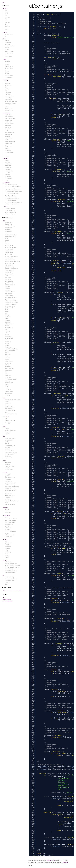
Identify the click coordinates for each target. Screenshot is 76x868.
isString (7, 374)
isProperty (8, 367)
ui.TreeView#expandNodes (12, 190)
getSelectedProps (10, 306)
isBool (7, 319)
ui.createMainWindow (11, 579)
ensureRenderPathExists (12, 519)
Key (4, 39)
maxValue (8, 92)
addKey (7, 82)
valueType (8, 512)
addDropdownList (10, 118)
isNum (7, 352)
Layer (5, 59)
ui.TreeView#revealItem (12, 204)
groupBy (8, 23)
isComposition (9, 327)
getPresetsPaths (10, 407)
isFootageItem (9, 338)
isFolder (7, 335)
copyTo (7, 41)
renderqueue (7, 515)
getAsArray (8, 543)
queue (7, 533)
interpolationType (10, 46)
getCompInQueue (10, 430)
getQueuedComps (10, 521)
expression (8, 83)
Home (4, 2)
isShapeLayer (9, 370)
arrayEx (5, 8)
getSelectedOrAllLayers (12, 302)
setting (7, 555)
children (7, 65)
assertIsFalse (8, 224)
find (6, 15)
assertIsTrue (8, 231)
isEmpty (7, 331)
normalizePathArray (11, 453)
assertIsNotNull (9, 228)
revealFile (8, 424)
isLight (7, 345)
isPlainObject (9, 361)
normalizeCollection (11, 379)
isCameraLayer (9, 324)
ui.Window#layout (10, 212)
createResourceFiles (11, 235)
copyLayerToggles (10, 466)
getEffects (8, 279)
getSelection (9, 167)
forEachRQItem (10, 263)
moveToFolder (9, 497)
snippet (5, 560)
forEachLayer (9, 34)
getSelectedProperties (11, 304)
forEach (7, 21)
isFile (6, 333)
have (6, 550)
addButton (8, 115)
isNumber (8, 354)
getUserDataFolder (10, 410)
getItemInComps (10, 285)
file (4, 436)
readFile (7, 384)
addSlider (8, 136)
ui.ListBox (6, 158)
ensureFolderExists (10, 438)
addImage (8, 125)
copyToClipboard (10, 420)
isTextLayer (8, 376)
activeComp (9, 562)
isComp (7, 326)
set (6, 154)
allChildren (8, 63)
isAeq (7, 310)
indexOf (7, 24)
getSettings (8, 528)
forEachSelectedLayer (11, 564)
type (6, 511)
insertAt (7, 26)
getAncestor (9, 166)
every (7, 12)
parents (7, 74)
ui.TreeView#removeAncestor (13, 202)
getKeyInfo (8, 42)
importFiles (8, 494)
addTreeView (9, 143)
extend (7, 240)
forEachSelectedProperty (12, 567)
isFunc (7, 340)
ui (4, 575)
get (6, 36)
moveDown (8, 169)
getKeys (7, 89)
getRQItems (9, 526)
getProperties (9, 295)
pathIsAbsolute (9, 454)
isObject (7, 358)
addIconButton (9, 124)
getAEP (7, 401)
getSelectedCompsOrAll (12, 487)
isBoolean (8, 320)
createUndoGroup (10, 237)
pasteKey (8, 381)
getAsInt (7, 548)
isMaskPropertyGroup (11, 349)
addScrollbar (9, 134)
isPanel (7, 359)
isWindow (8, 377)
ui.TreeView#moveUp (11, 200)
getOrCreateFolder (10, 483)
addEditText (8, 120)
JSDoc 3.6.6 (51, 860)
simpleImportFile (10, 504)
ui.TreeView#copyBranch (12, 188)
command (6, 417)
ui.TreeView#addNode (11, 184)
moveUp (8, 175)
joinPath (8, 449)
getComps (8, 278)
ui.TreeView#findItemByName (14, 192)
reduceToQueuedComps (12, 501)
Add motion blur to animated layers (13, 591)
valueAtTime (9, 108)
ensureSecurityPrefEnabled (13, 400)
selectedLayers (9, 569)
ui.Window (6, 207)
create (7, 428)
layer (4, 461)
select (7, 388)
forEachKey (8, 85)
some (7, 30)
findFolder (8, 474)
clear (6, 517)
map (6, 28)
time (6, 55)
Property (6, 80)
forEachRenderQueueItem (13, 262)
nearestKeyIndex (10, 96)
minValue (8, 94)
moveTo (7, 48)
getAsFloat (8, 547)
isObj (7, 356)
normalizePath (9, 451)
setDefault (8, 390)
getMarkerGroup (10, 292)
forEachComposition (11, 247)
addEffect (8, 61)
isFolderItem (9, 336)
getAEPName (9, 405)
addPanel (8, 129)
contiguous (8, 164)
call (6, 418)
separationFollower (10, 103)
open (6, 412)
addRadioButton (10, 133)
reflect (7, 386)
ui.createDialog (9, 577)
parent (7, 72)
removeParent (9, 77)
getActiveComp (10, 267)
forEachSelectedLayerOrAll (13, 565)
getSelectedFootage (11, 490)
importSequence (10, 495)
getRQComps (9, 524)
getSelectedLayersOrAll (12, 301)
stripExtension (9, 458)
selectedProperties (10, 572)
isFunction (8, 342)
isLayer (7, 343)
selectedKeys (9, 100)
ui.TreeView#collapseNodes (13, 186)
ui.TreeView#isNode (11, 197)
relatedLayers (9, 75)
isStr (6, 372)
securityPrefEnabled (11, 414)
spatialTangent (9, 51)
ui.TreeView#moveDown (12, 199)
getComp (8, 272)
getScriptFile (9, 409)
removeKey (8, 98)
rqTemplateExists (10, 535)
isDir (6, 329)
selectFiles (8, 456)
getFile (7, 442)
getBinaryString (10, 270)
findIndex (8, 17)
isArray (7, 315)
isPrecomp (8, 363)
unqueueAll (8, 537)
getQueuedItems (10, 522)
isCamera (8, 322)
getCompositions (10, 276)
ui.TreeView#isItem (10, 195)
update (7, 156)
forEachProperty (10, 260)
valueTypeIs (8, 57)
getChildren (8, 147)
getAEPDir (8, 403)
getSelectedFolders (10, 488)
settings (5, 539)
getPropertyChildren (11, 297)
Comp (5, 32)
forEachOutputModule (12, 256)
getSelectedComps (10, 485)
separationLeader (10, 105)
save (6, 503)
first (6, 19)
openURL (8, 422)
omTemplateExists (10, 531)
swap (7, 180)
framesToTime (9, 265)
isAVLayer (8, 317)
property (5, 507)
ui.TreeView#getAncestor (12, 193)
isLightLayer (9, 347)
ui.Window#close (10, 209)
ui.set (7, 584)
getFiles (7, 444)
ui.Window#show (10, 214)
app (4, 398)
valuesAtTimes (9, 110)
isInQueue (8, 432)
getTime (7, 44)
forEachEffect (9, 68)
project (5, 472)
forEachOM (8, 254)
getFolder (8, 447)
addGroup (8, 122)
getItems (8, 286)
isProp (7, 365)
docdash (65, 863)
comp (5, 427)
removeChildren (10, 152)
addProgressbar (10, 131)
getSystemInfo (9, 308)
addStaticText (9, 138)
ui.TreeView (6, 183)
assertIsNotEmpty (10, 226)
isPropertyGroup (10, 368)
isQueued (8, 434)
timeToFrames (9, 392)
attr (6, 10)
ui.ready (7, 582)
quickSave (8, 499)
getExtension (9, 440)
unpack (7, 557)
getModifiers (9, 294)
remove (7, 49)
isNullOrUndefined (10, 351)
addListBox (8, 127)
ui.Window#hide (10, 210)
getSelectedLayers (10, 299)
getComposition (10, 274)
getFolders (8, 479)
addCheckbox (9, 117)
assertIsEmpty (9, 222)
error (6, 238)
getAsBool (8, 545)
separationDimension (11, 101)
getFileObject (9, 281)
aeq (4, 221)
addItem (7, 160)
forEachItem (9, 251)
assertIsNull (8, 229)
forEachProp (9, 258)
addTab (7, 140)
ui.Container (7, 113)
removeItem (9, 178)
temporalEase (9, 53)
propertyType (9, 383)
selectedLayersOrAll (11, 571)
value (7, 107)
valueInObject (9, 393)
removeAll (8, 150)
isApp (7, 311)
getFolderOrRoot (10, 478)
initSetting (8, 552)
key (6, 91)
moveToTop (8, 173)
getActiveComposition (11, 269)
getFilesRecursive (10, 445)
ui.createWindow (10, 581)
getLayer (8, 509)
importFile (8, 492)
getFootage (8, 481)
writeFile (7, 395)
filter (6, 14)
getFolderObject (10, 283)
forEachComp (9, 245)
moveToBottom (10, 171)
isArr (6, 313)
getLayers (8, 290)
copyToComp (9, 66)
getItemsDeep (7, 599)
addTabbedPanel (10, 141)
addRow (7, 162)
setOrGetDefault (8, 601)
